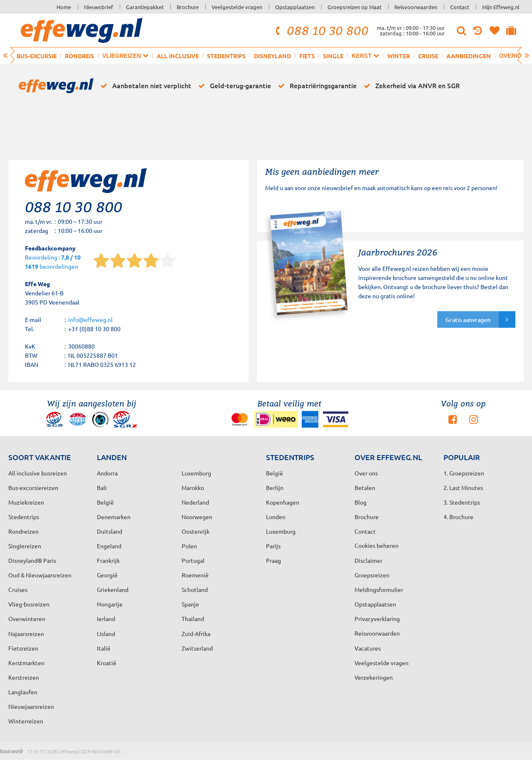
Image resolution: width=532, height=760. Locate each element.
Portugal (193, 560)
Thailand (193, 619)
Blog (361, 502)
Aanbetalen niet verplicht (144, 86)
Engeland (109, 546)
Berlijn (275, 488)
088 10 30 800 (321, 30)
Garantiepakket (145, 7)
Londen (276, 517)
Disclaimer (368, 560)
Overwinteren (27, 619)
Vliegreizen (125, 56)
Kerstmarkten (26, 663)
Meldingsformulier (379, 589)
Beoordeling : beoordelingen (53, 262)
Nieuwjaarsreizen (31, 706)
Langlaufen (23, 692)
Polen (189, 546)
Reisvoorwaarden (416, 7)
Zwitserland (197, 648)
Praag (273, 560)
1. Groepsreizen (464, 473)
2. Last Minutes (463, 488)
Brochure (188, 7)
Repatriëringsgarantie (316, 86)
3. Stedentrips (462, 502)
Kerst (365, 56)
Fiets (307, 56)
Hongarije (110, 604)
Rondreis (79, 56)
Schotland (195, 589)
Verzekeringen (374, 677)
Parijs (273, 546)
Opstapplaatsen (295, 7)
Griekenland (113, 589)
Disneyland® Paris (32, 560)
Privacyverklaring (377, 619)
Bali (102, 488)
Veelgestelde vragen (237, 7)
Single (333, 56)
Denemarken (114, 517)
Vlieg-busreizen (29, 604)
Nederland (195, 502)
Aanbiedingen (469, 56)
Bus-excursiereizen (33, 488)
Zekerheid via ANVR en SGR (410, 86)
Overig (514, 56)
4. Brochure (458, 517)
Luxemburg (281, 531)
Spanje (190, 604)
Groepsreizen (372, 575)
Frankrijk (108, 560)
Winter (399, 56)
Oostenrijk (196, 531)
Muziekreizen (26, 502)
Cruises (18, 589)
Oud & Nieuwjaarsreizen (40, 575)
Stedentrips (226, 56)
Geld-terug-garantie (233, 86)
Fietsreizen (23, 648)
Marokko (193, 488)
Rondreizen (23, 531)
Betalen (365, 488)
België (105, 502)
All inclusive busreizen (38, 473)
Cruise (428, 56)
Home (64, 7)
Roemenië (195, 575)
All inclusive (178, 56)
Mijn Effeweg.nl (501, 7)
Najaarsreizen (26, 634)
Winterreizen (26, 721)
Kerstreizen (24, 677)
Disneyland (272, 56)
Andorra (107, 473)
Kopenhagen (283, 502)
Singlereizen (25, 546)
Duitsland (110, 531)
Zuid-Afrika (196, 634)
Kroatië (107, 663)
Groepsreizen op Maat (355, 7)
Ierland (106, 619)
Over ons (366, 473)
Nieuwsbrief (99, 7)
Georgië (107, 575)
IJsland (106, 634)
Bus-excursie (37, 56)
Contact (460, 7)
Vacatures (368, 648)
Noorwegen (197, 517)
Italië (104, 648)
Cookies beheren (377, 545)
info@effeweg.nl (90, 319)
